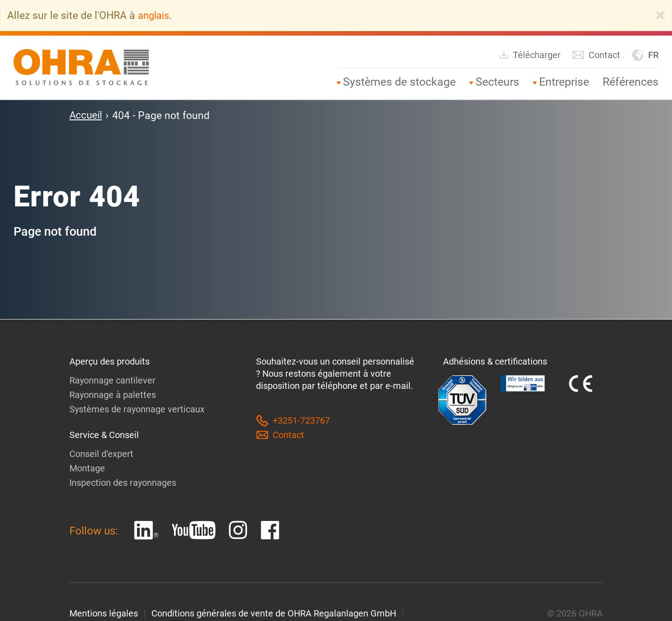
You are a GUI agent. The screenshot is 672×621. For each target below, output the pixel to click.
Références (631, 81)
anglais (155, 15)
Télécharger (530, 54)
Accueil (87, 115)
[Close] (660, 15)
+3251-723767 (293, 420)
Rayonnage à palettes (113, 394)
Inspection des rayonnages (123, 482)
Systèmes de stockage (399, 81)
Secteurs (497, 81)
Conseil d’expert (101, 453)
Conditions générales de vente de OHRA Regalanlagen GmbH (274, 613)
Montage (87, 468)
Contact (596, 55)
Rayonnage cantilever (112, 380)
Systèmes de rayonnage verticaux (137, 409)
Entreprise (564, 81)
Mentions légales (104, 613)
